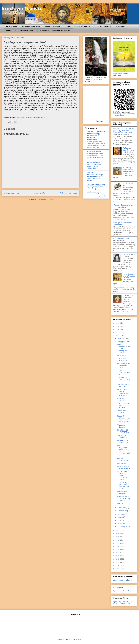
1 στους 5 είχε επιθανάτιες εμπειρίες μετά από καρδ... (123, 485)
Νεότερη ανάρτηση (11, 193)
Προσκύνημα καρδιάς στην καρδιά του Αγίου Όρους (123, 603)
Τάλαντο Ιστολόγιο (118, 587)
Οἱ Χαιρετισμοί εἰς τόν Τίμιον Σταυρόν (128, 297)
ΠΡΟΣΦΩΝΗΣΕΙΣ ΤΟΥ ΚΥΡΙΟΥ (124, 467)
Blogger (78, 639)
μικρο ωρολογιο (93, 162)
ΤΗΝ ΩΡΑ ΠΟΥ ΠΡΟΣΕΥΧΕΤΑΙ (123, 380)
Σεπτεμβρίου (122, 511)
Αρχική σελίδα (12, 26)
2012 (118, 559)
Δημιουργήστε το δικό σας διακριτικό (123, 591)
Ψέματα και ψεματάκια (122, 426)
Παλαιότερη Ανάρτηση (69, 193)
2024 (118, 329)
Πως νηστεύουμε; (129, 254)
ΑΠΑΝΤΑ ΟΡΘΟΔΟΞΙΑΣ (96, 185)
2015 (118, 549)
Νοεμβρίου (122, 342)
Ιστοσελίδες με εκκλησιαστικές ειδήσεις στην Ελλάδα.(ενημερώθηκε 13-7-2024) (124, 130)
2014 (118, 553)
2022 (118, 336)
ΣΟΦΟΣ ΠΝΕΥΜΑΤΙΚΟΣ (123, 373)
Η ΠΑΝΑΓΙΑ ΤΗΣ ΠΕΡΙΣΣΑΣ (123, 238)
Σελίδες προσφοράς (53, 26)
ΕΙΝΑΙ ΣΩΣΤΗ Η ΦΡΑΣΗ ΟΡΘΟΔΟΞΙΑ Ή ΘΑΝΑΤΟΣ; (123, 393)
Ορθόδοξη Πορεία (94, 152)
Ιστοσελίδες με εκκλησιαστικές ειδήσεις (55, 30)
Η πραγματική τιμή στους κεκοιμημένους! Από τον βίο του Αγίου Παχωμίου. (96, 156)
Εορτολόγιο (99, 121)
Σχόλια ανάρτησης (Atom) (45, 199)
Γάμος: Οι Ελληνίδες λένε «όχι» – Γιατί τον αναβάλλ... (123, 419)
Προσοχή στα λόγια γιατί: (122, 492)
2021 (118, 531)
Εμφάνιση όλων (103, 196)
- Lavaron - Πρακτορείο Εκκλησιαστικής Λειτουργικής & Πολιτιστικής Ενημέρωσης (96, 135)
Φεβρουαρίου (123, 527)
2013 (118, 556)
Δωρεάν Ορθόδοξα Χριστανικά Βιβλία (21, 30)
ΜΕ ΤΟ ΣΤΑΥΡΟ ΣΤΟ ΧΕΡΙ (123, 386)
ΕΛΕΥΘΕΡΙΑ (122, 463)
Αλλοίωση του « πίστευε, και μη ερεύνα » (123, 499)
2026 (118, 323)
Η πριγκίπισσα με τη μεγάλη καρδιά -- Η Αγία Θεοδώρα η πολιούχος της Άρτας (124, 279)
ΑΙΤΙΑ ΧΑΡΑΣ (122, 355)
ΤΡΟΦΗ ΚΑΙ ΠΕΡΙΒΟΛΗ (122, 436)
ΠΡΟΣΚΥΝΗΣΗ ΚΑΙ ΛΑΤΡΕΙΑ (123, 431)
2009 (118, 568)
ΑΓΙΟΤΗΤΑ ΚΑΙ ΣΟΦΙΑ (123, 412)
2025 (118, 326)
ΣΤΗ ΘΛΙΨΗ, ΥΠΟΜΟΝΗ (122, 359)
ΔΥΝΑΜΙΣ (121, 504)
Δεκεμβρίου (122, 338)
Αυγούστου (122, 514)
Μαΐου (120, 523)
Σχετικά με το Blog (104, 26)
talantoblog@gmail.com (122, 580)
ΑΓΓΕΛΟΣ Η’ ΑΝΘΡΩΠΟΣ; (123, 459)
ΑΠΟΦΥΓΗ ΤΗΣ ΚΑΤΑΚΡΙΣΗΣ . (123, 441)
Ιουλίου (120, 517)
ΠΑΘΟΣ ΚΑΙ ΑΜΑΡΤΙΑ (122, 400)
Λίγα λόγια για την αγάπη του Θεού (124, 366)
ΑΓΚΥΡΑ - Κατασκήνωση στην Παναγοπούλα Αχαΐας (96, 175)
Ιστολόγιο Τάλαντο (22, 9)
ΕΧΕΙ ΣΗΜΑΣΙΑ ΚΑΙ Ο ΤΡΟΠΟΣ (123, 406)
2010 (118, 565)
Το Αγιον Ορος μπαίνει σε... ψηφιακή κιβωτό (124, 206)
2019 (118, 537)
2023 (118, 333)
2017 (118, 543)
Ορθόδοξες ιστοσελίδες (31, 26)
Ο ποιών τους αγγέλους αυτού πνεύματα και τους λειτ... (123, 475)
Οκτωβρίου (122, 508)
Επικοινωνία (121, 26)
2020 (118, 534)
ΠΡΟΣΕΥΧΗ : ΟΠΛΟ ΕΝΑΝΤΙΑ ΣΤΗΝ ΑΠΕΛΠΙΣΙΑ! (94, 166)
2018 (118, 540)
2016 (118, 546)
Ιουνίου (120, 520)
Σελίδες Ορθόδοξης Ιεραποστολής (79, 26)
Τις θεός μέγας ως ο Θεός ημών (129, 149)
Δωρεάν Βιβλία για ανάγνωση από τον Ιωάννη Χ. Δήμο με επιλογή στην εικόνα (124, 173)
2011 (118, 562)
